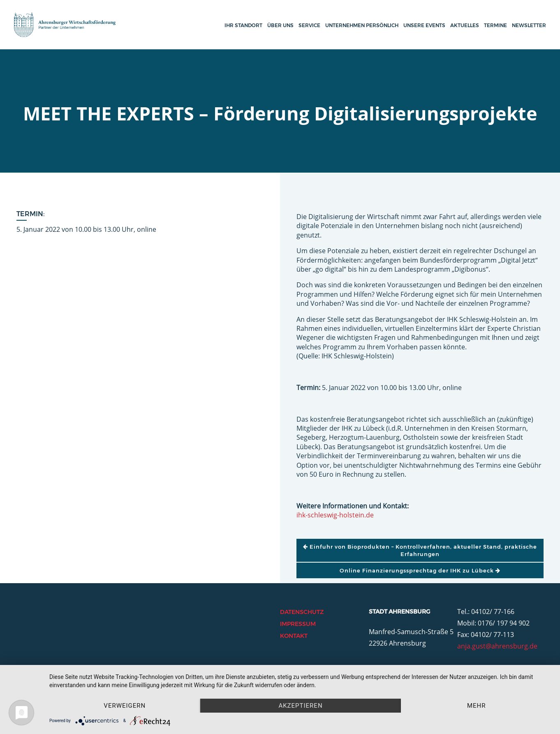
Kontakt (294, 636)
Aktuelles (465, 25)
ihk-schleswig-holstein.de (335, 515)
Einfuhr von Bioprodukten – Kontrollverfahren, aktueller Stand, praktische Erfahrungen (420, 550)
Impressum (298, 624)
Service (309, 25)
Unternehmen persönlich (362, 25)
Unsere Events (424, 25)
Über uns (280, 25)
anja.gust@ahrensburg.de (497, 646)
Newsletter (529, 25)
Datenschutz (302, 612)
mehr (477, 706)
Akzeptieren (300, 706)
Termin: (31, 214)
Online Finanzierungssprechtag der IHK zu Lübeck (420, 570)
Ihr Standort (243, 25)
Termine (495, 25)
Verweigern (125, 706)
